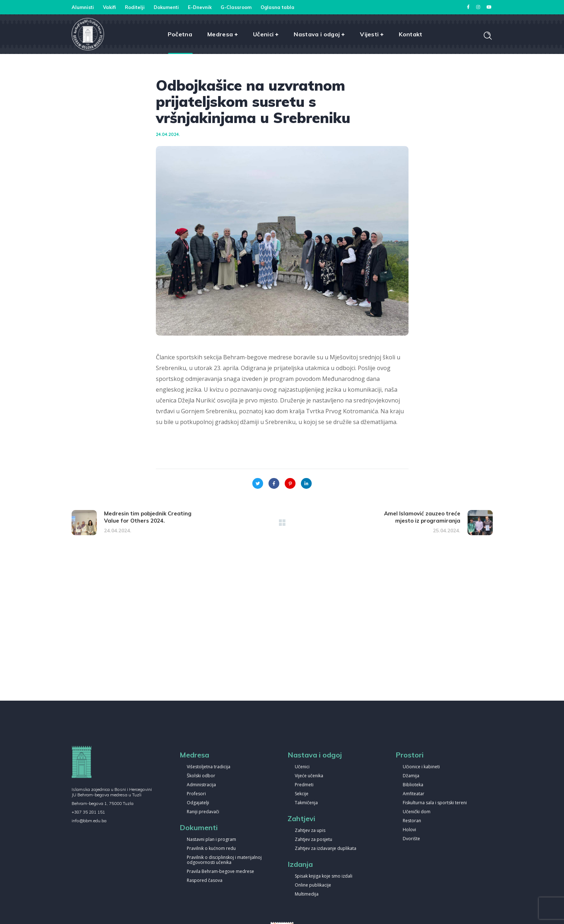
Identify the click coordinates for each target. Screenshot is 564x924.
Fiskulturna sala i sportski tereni (435, 803)
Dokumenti (166, 7)
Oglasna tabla (278, 7)
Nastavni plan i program (211, 840)
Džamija (411, 776)
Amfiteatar (414, 794)
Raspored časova (205, 881)
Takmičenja (306, 803)
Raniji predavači (203, 812)
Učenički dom (417, 812)
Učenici (302, 767)
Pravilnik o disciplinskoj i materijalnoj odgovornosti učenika (224, 860)
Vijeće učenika (309, 776)
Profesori (196, 794)
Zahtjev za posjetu (313, 840)
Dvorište (411, 839)
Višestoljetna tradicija (209, 767)
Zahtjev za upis (310, 831)
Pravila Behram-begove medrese (220, 872)
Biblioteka (413, 785)
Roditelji (135, 7)
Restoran (412, 821)
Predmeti (304, 785)
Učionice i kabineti (421, 767)
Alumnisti (83, 7)
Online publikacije (313, 885)
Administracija (201, 785)
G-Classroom (236, 7)
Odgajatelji (198, 803)
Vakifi (109, 7)
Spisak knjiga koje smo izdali (324, 876)
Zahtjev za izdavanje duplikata (326, 849)
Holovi (409, 830)
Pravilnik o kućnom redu (211, 849)
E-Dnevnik (200, 7)
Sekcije (302, 794)
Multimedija (307, 894)
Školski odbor (201, 776)
